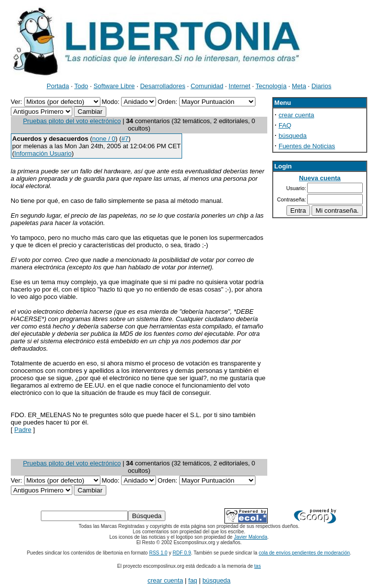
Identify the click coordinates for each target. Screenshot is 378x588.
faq (193, 580)
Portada (58, 86)
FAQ (285, 125)
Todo (81, 86)
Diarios (321, 86)
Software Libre (114, 86)
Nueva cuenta (320, 178)
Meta (299, 86)
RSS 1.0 (158, 553)
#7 (125, 139)
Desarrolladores (163, 86)
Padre (23, 430)
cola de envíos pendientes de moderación (304, 553)
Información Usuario (43, 153)
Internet (240, 86)
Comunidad (207, 86)
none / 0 (104, 139)
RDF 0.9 (182, 553)
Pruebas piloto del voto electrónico (72, 121)
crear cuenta (296, 115)
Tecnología (271, 86)
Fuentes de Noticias (307, 146)
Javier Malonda (251, 537)
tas (258, 566)
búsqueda (293, 136)
